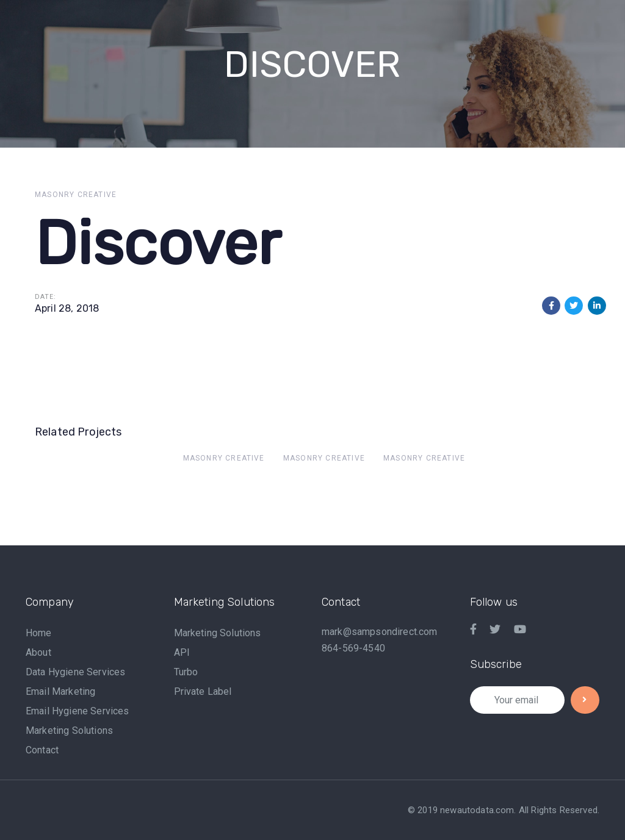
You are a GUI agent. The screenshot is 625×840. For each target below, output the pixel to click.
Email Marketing (60, 691)
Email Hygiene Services (78, 711)
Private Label (203, 691)
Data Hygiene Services (75, 672)
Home (39, 633)
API (182, 652)
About (38, 652)
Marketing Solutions (69, 731)
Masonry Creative (76, 195)
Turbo (186, 672)
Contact (42, 750)
